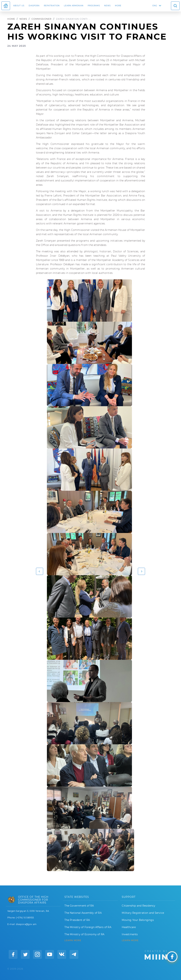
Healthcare (129, 927)
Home (11, 19)
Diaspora (34, 6)
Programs (94, 6)
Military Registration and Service (143, 913)
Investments (130, 934)
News (107, 6)
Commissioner (42, 19)
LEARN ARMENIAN (74, 6)
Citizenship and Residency (138, 906)
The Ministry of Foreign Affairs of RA (88, 927)
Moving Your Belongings (138, 920)
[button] (40, 571)
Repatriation (52, 6)
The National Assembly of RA (83, 913)
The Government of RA (79, 906)
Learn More (130, 940)
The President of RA (77, 920)
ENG (155, 6)
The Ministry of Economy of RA (84, 934)
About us (19, 6)
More (118, 6)
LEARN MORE (73, 940)
